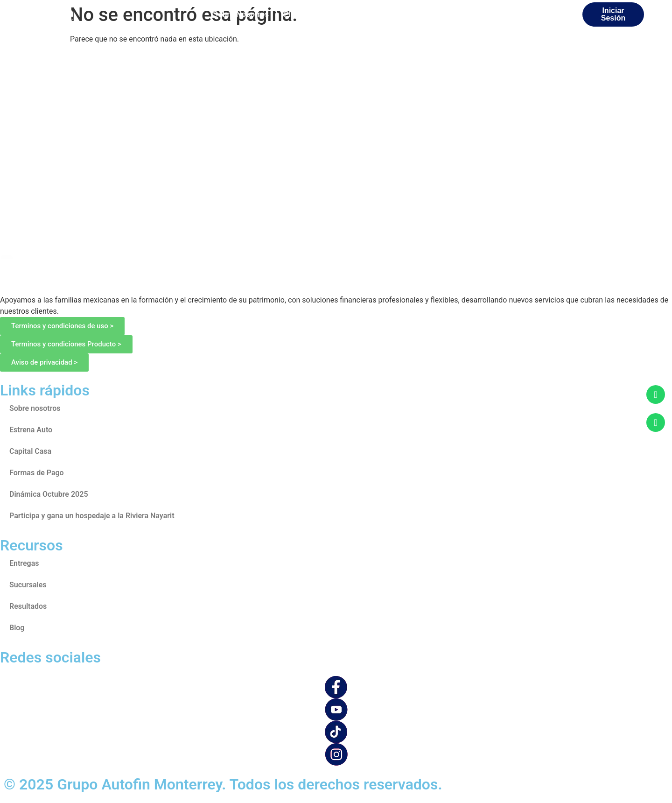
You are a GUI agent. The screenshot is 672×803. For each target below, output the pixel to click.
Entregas (24, 563)
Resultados (28, 606)
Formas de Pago (37, 473)
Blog (17, 628)
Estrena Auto (31, 430)
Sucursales (28, 585)
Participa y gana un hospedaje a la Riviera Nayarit (92, 516)
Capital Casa (30, 451)
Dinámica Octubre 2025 (49, 494)
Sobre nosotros (35, 408)
